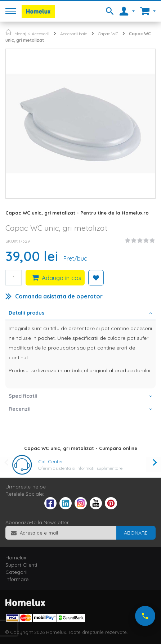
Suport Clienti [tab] (21, 565)
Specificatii (23, 396)
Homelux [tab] (16, 558)
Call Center (51, 461)
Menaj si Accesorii (32, 34)
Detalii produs (26, 313)
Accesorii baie (74, 34)
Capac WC (108, 34)
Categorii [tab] (16, 572)
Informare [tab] (17, 579)
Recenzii (20, 409)
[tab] (80, 314)
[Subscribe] (136, 533)
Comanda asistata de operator (59, 296)
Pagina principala (8, 32)
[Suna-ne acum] (145, 616)
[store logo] (38, 11)
